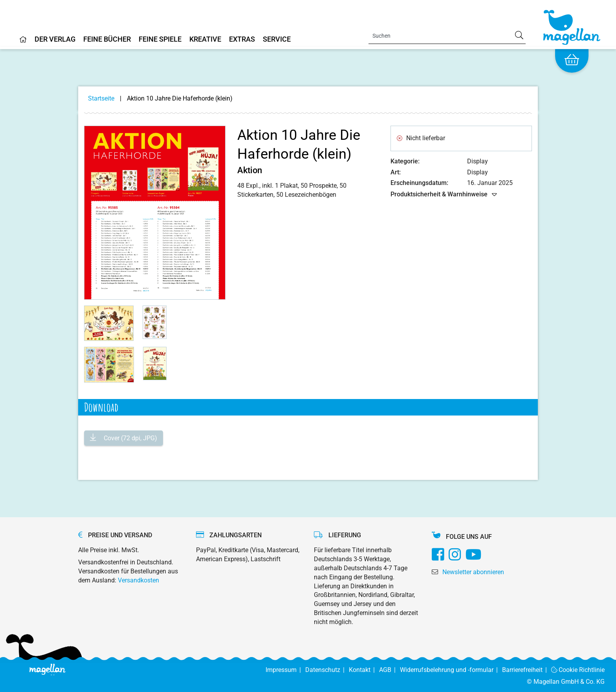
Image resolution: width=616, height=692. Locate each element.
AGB (390, 670)
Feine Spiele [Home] (160, 39)
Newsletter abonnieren (473, 572)
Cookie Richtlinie (578, 670)
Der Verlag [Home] (55, 39)
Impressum (285, 670)
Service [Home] (277, 39)
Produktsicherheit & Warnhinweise (444, 195)
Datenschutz (327, 670)
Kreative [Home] (205, 39)
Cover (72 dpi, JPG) (130, 438)
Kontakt (364, 670)
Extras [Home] (242, 39)
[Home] (23, 42)
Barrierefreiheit (527, 670)
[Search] (447, 36)
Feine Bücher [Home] (107, 39)
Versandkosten (138, 580)
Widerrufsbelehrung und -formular (451, 670)
